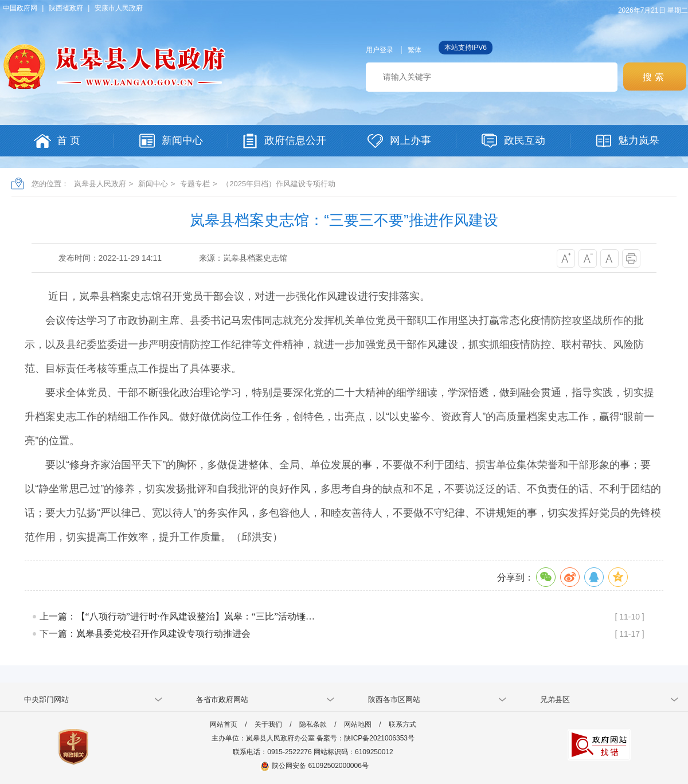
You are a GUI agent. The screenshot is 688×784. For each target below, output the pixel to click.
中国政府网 (20, 8)
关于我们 (268, 724)
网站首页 (224, 724)
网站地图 (358, 724)
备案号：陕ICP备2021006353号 (365, 738)
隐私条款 (313, 724)
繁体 (415, 50)
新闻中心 (153, 184)
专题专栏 (195, 184)
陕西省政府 (66, 8)
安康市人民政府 (119, 8)
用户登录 (380, 50)
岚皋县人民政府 (100, 184)
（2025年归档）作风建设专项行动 (279, 184)
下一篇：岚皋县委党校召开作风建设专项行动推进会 (145, 634)
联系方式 (402, 724)
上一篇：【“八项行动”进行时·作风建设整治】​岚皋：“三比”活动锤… (177, 616)
